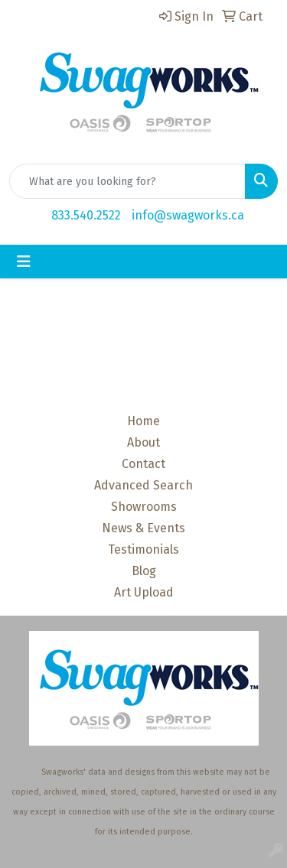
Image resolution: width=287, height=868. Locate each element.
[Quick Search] (127, 181)
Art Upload (144, 592)
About (143, 442)
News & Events (143, 528)
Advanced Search (143, 485)
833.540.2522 (86, 215)
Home (143, 421)
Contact (143, 464)
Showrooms (144, 507)
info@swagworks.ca (188, 215)
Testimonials (143, 549)
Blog (144, 571)
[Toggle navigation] (24, 262)
